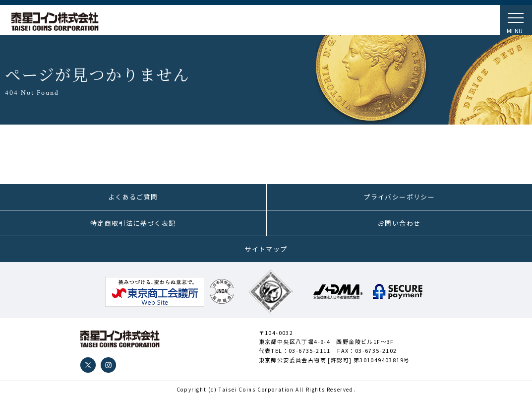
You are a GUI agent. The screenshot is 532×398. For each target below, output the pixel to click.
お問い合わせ (399, 223)
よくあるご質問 (133, 197)
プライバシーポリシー (399, 197)
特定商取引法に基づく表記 (133, 223)
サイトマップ (266, 249)
